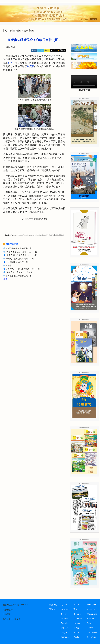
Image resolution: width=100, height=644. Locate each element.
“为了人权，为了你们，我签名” (20, 272)
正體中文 (53, 605)
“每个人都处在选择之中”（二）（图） (23, 252)
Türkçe (90, 628)
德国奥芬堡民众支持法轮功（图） (21, 259)
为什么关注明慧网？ (12, 619)
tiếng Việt (91, 637)
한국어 (76, 632)
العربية (64, 605)
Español (65, 628)
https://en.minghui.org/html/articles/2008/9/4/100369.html (41, 235)
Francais (65, 637)
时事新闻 (15, 31)
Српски (91, 619)
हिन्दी (75, 609)
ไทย (89, 623)
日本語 (76, 628)
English (64, 623)
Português (92, 605)
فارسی (64, 632)
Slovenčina (92, 614)
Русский (91, 609)
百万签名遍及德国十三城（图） (20, 276)
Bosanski (65, 609)
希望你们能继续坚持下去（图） (20, 248)
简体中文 (53, 609)
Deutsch (65, 619)
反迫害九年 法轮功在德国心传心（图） (24, 269)
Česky (64, 614)
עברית (76, 605)
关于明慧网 (8, 610)
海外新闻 (29, 31)
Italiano (77, 623)
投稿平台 (7, 614)
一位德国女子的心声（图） (18, 262)
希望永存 (10, 266)
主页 (5, 31)
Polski (76, 637)
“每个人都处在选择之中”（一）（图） (23, 255)
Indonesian (78, 619)
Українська (92, 632)
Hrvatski (77, 614)
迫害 (10, 63)
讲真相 (31, 66)
